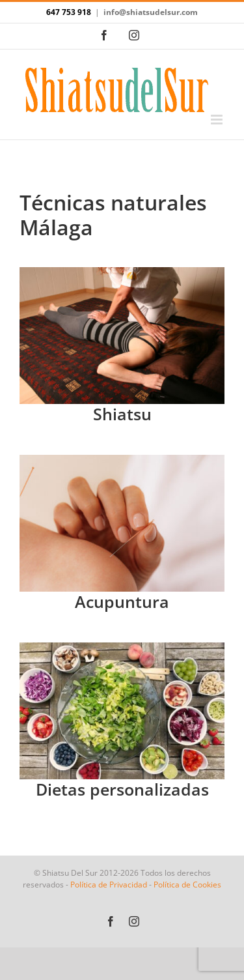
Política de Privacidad (109, 885)
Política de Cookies (187, 885)
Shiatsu (122, 414)
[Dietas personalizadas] (122, 648)
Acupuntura (122, 601)
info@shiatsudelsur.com (151, 12)
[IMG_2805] (122, 272)
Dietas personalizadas (122, 789)
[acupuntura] (122, 460)
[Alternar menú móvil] (218, 120)
